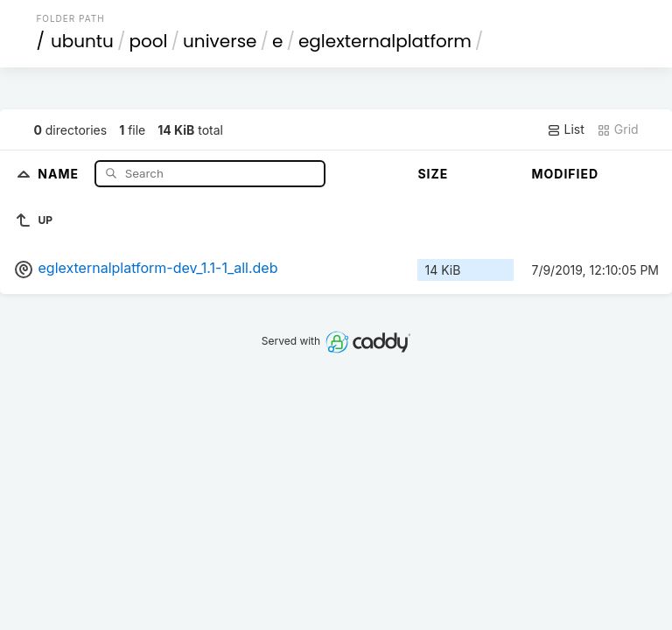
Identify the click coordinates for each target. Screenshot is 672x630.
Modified (565, 174)
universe (220, 41)
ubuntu (82, 41)
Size (433, 174)
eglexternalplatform (385, 41)
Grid (618, 129)
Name (60, 173)
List (566, 129)
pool (148, 41)
